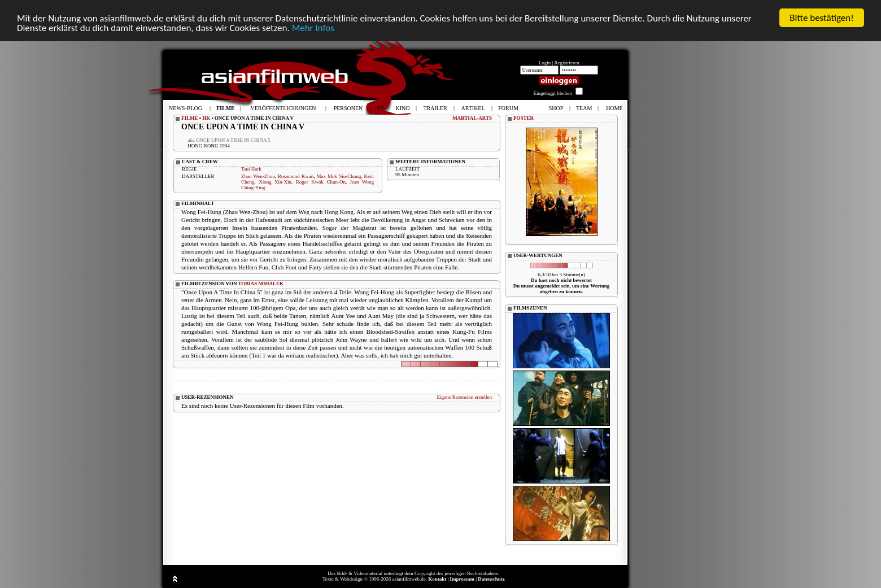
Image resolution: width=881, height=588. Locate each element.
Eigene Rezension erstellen (465, 397)
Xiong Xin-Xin (275, 182)
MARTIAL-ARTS (472, 118)
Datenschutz (491, 579)
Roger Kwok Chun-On (321, 182)
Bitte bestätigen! (822, 18)
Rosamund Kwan (296, 176)
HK (206, 118)
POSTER (524, 118)
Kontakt (437, 579)
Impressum (462, 579)
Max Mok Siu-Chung (339, 176)
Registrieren (567, 63)
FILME (190, 118)
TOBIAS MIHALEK (261, 284)
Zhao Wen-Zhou (258, 176)
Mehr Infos (313, 28)
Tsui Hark (251, 169)
